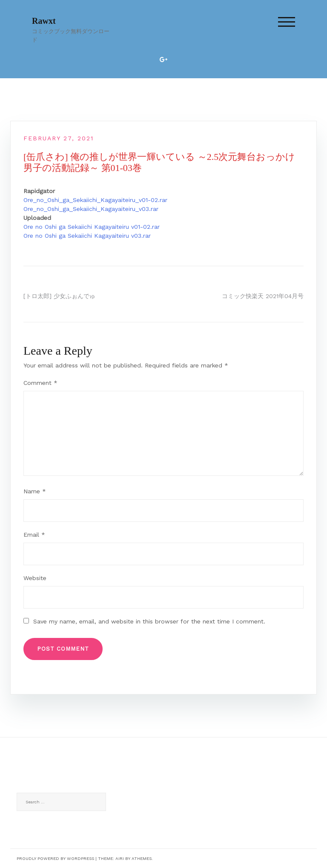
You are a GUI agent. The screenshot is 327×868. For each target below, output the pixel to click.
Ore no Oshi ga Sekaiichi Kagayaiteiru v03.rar (87, 236)
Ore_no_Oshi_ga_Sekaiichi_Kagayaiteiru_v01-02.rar (95, 200)
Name (35, 491)
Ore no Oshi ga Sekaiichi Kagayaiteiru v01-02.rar (92, 227)
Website (35, 578)
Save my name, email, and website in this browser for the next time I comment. (149, 621)
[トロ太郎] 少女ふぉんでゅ (59, 296)
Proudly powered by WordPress (55, 858)
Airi (120, 858)
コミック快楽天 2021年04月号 (263, 296)
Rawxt (44, 21)
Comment (40, 383)
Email (34, 535)
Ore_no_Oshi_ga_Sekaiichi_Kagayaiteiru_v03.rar (91, 209)
